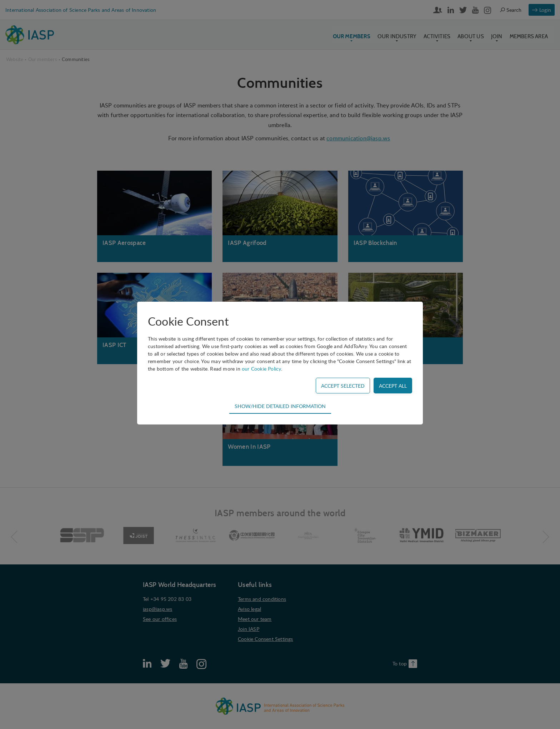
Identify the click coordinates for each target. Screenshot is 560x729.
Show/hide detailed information (280, 406)
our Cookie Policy (261, 369)
